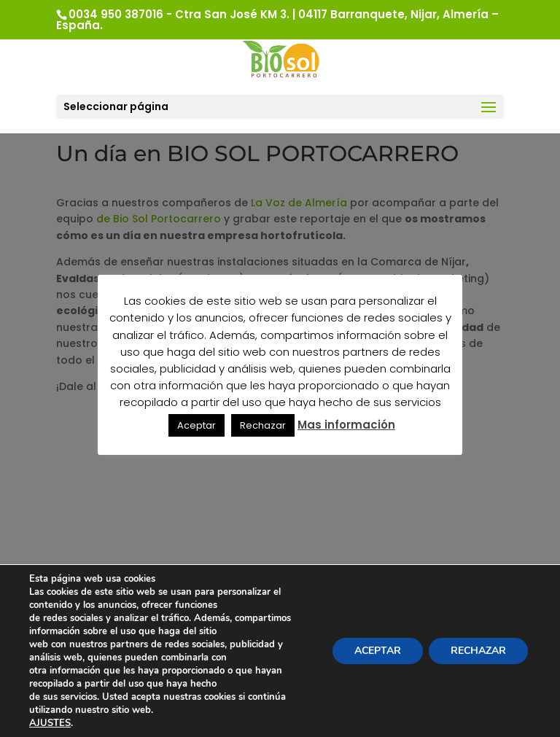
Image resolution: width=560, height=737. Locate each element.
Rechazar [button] (263, 425)
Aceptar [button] (197, 425)
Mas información (346, 425)
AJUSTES (50, 723)
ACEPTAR (378, 651)
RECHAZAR (478, 651)
